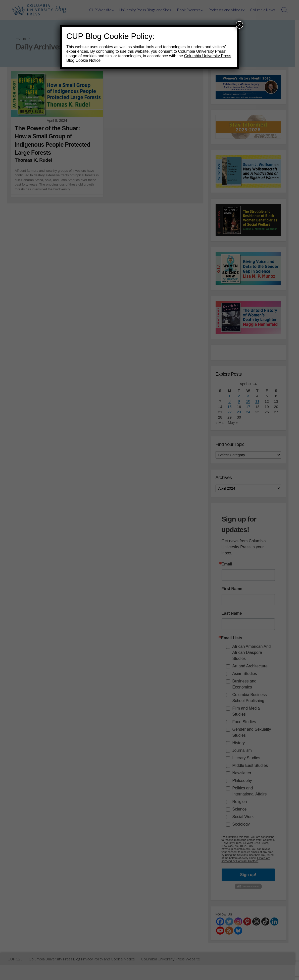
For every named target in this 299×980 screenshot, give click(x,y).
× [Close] (239, 25)
